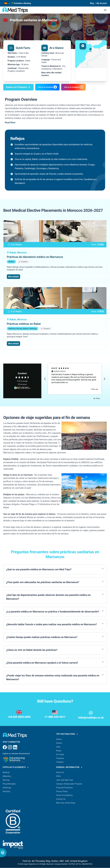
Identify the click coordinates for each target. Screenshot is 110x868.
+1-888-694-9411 (55, 717)
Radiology (7, 788)
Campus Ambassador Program (69, 784)
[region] (75, 379)
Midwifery (7, 776)
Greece (59, 743)
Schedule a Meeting (21, 3)
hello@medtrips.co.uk (91, 718)
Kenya (59, 751)
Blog (92, 3)
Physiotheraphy (9, 784)
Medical (6, 772)
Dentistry (7, 791)
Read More (10, 122)
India (58, 747)
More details (13, 277)
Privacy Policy (62, 791)
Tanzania (60, 758)
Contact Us (61, 799)
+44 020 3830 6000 (19, 717)
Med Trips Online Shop (66, 803)
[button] (45, 379)
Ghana (59, 739)
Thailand (60, 762)
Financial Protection (65, 788)
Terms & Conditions (64, 795)
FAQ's (58, 776)
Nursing (6, 780)
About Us (60, 772)
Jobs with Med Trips (65, 780)
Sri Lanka (60, 754)
